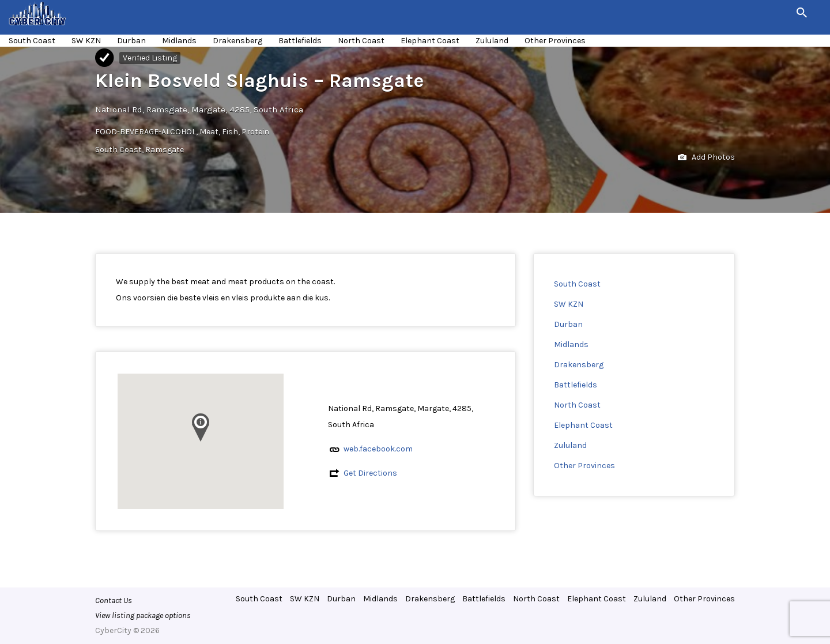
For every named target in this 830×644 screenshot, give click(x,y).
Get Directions (370, 473)
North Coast (361, 41)
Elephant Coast (430, 41)
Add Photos (706, 158)
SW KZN (86, 41)
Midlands (179, 41)
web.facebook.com (378, 449)
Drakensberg (237, 41)
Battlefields (300, 41)
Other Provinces (555, 41)
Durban (131, 41)
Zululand (492, 41)
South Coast (32, 41)
